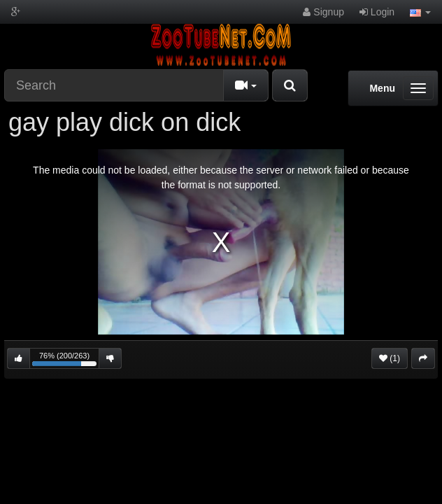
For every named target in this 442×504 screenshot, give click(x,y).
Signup (323, 12)
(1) (390, 358)
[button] (420, 12)
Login (377, 12)
